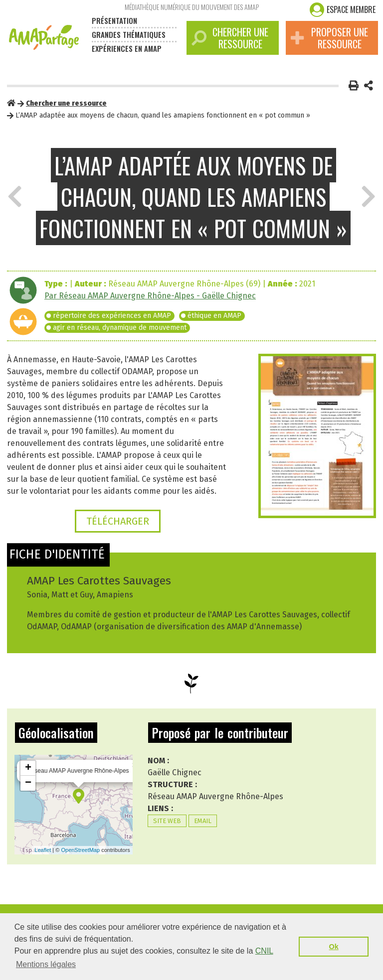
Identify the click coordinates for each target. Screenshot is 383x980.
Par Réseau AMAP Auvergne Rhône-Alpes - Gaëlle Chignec (150, 296)
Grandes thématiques (129, 34)
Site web (167, 821)
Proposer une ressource (329, 38)
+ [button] (28, 768)
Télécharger (118, 521)
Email (203, 821)
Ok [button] (334, 947)
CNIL (264, 951)
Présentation (114, 20)
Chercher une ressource (230, 38)
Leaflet (43, 850)
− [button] (28, 783)
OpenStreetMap (80, 850)
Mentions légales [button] (46, 964)
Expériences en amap (127, 48)
